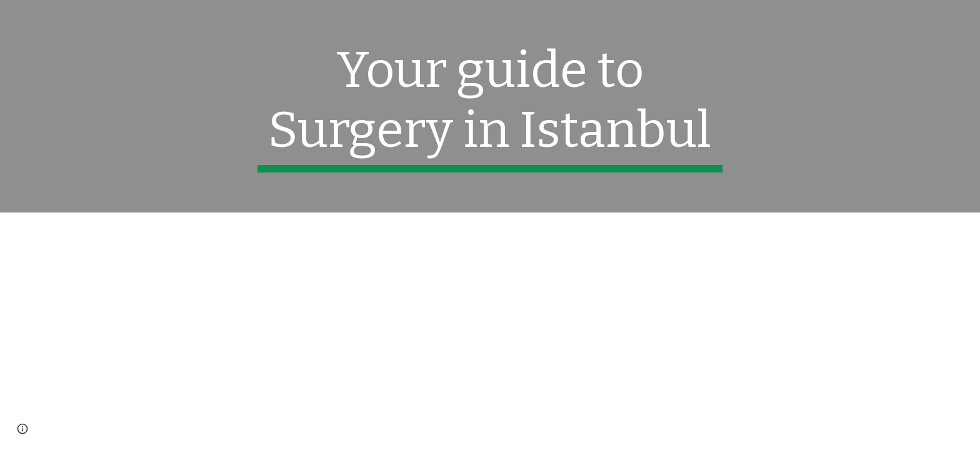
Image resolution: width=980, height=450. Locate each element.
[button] (22, 429)
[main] (490, 106)
